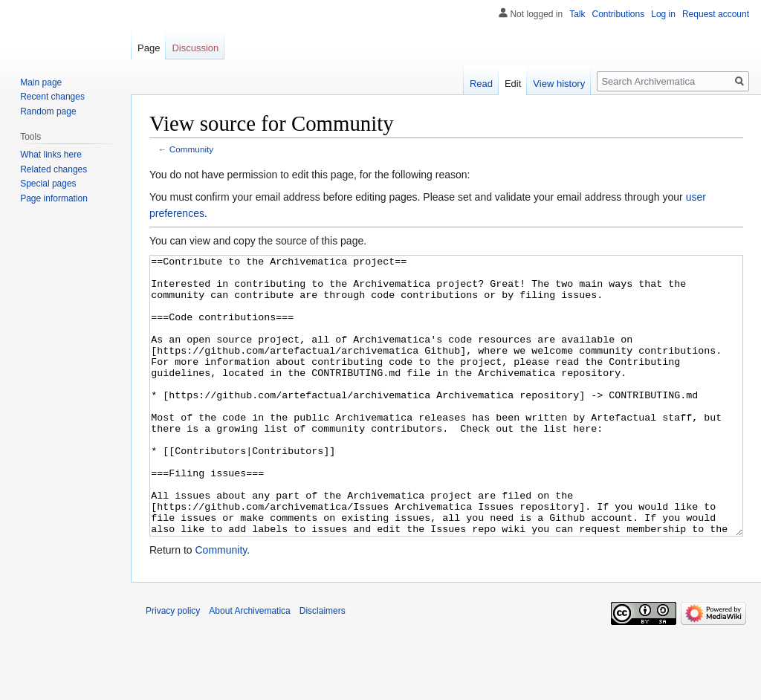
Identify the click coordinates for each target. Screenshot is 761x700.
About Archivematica (249, 667)
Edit (513, 84)
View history (559, 84)
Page (149, 48)
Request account (716, 14)
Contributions (619, 14)
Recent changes (52, 97)
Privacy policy (173, 667)
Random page (48, 111)
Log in (663, 14)
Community (191, 149)
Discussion (195, 48)
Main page (41, 82)
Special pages (48, 184)
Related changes (54, 169)
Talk (577, 14)
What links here (51, 155)
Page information (54, 198)
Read (481, 84)
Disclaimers (323, 667)
